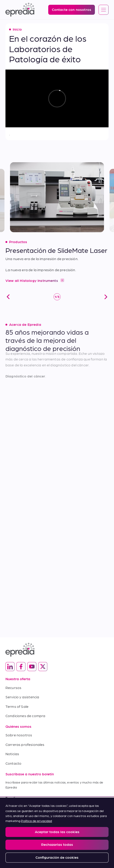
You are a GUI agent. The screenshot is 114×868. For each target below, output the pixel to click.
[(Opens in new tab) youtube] (32, 667)
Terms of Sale (17, 706)
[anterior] (8, 293)
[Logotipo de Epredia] (20, 10)
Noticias (12, 754)
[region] (57, 833)
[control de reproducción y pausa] (57, 293)
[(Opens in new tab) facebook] (21, 667)
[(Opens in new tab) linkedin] (10, 667)
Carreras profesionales (25, 744)
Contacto (13, 763)
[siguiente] (106, 293)
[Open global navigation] (104, 10)
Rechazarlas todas (57, 844)
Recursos (13, 688)
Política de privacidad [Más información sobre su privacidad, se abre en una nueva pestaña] (36, 821)
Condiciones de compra (25, 716)
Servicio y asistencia (22, 697)
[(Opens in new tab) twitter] (43, 667)
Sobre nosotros (19, 735)
